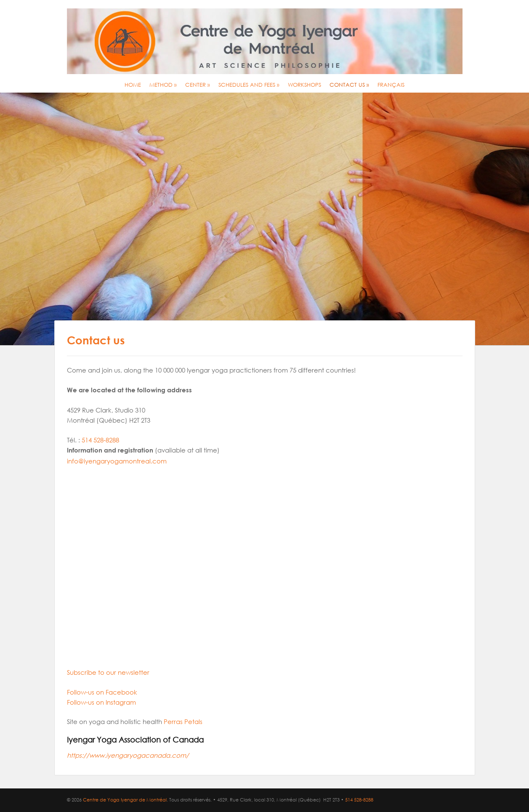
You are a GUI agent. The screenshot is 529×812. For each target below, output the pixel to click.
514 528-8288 (100, 440)
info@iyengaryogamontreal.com (117, 461)
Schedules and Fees (249, 85)
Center (198, 85)
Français (391, 85)
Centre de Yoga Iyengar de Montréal (125, 800)
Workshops (304, 85)
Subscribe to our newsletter (108, 672)
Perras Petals (183, 721)
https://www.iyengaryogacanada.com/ (128, 755)
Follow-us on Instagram (101, 702)
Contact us (349, 85)
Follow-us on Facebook (102, 692)
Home (133, 85)
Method (163, 85)
